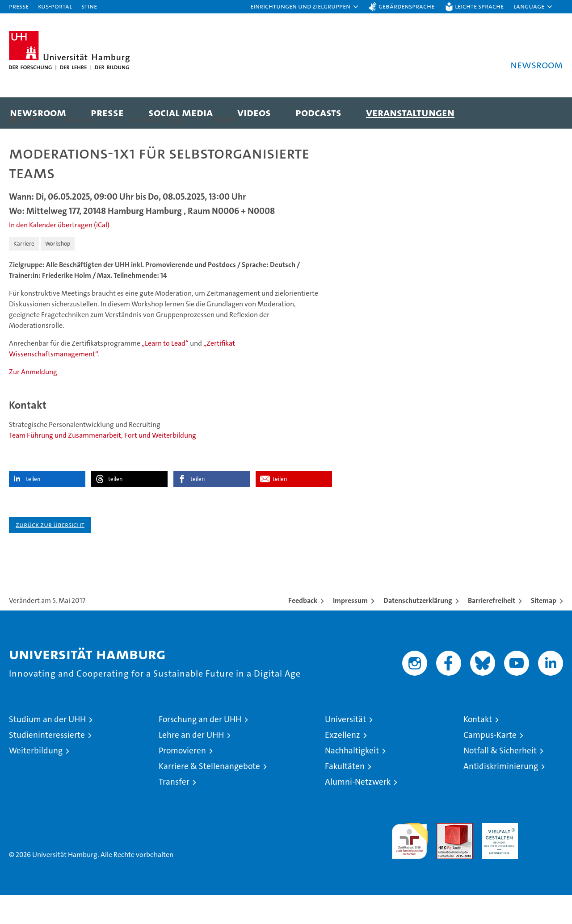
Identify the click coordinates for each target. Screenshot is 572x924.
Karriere (24, 273)
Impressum (350, 629)
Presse (19, 6)
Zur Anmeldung (33, 401)
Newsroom (38, 112)
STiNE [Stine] (89, 6)
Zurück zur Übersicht (50, 554)
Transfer (174, 811)
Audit (445, 857)
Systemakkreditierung (545, 857)
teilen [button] (33, 508)
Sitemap (544, 629)
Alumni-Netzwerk (358, 811)
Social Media (181, 112)
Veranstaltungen (410, 112)
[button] (305, 7)
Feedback (303, 629)
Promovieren (182, 780)
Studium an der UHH (47, 748)
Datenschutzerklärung (418, 629)
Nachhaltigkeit (352, 780)
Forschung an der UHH (200, 748)
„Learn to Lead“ (165, 372)
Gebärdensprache (406, 6)
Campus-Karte (490, 764)
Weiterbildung (36, 780)
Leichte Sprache (479, 6)
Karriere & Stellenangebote (209, 795)
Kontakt (478, 748)
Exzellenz (343, 764)
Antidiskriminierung (501, 795)
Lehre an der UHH (191, 764)
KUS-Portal (55, 6)
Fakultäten (345, 795)
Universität (345, 748)
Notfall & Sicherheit (500, 780)
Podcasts (318, 112)
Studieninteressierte (47, 764)
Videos (254, 112)
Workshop (58, 273)
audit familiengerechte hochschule (410, 866)
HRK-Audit (498, 857)
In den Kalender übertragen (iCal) (59, 254)
